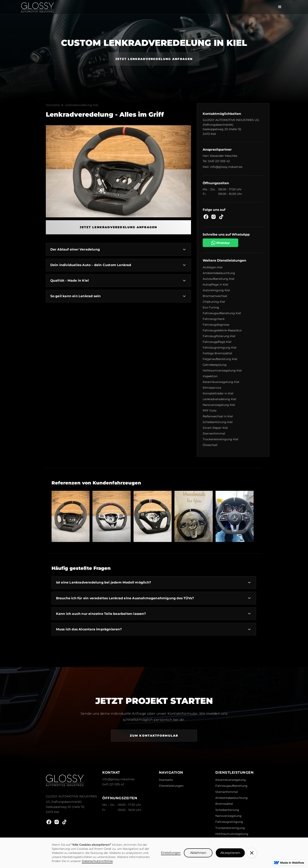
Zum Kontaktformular (154, 736)
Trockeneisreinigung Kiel (220, 439)
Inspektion (210, 376)
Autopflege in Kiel (215, 284)
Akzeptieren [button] (230, 853)
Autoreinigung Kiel (216, 290)
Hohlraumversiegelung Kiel (222, 370)
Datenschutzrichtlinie (97, 861)
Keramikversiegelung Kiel (221, 382)
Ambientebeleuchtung (219, 273)
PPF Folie (210, 411)
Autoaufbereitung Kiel (219, 279)
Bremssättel (224, 804)
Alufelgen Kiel (213, 267)
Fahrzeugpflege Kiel (217, 342)
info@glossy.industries (226, 167)
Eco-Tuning (211, 307)
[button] (252, 853)
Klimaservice (212, 388)
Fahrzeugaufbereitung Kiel (222, 313)
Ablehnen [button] (198, 853)
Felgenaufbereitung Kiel (220, 359)
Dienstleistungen (171, 786)
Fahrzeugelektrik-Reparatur (222, 330)
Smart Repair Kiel (215, 428)
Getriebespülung (215, 365)
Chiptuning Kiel (214, 302)
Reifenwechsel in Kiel (218, 416)
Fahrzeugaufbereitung (231, 786)
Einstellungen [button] (171, 853)
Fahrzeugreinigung (229, 822)
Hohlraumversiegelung (232, 834)
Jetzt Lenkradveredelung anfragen (154, 59)
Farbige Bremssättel (217, 353)
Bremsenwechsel (215, 296)
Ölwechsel (210, 445)
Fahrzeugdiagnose (216, 325)
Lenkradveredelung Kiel (81, 105)
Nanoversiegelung (228, 816)
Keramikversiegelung (231, 780)
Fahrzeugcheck (214, 319)
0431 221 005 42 (219, 161)
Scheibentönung (227, 810)
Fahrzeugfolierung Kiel (219, 336)
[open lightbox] (71, 516)
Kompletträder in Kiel (218, 393)
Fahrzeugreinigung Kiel (220, 348)
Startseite (53, 105)
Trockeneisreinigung (230, 828)
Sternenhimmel (214, 433)
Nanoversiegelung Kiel (219, 405)
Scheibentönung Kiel (218, 422)
